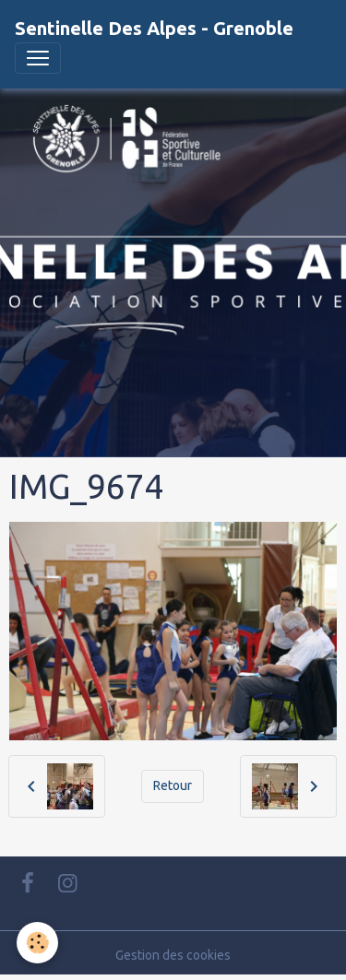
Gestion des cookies (173, 955)
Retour (173, 785)
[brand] (154, 29)
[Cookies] (37, 943)
